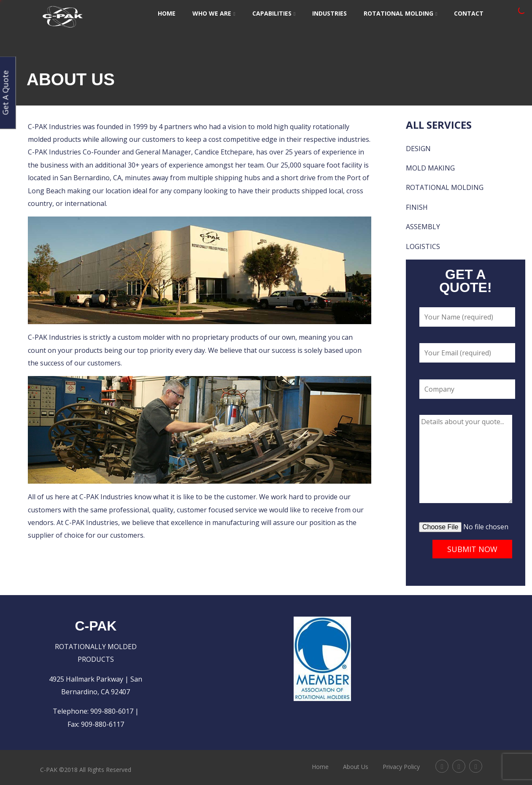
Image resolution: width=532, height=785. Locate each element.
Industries (329, 13)
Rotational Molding (400, 13)
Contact (469, 13)
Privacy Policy (401, 767)
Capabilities (274, 13)
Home (167, 13)
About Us (356, 767)
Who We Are (214, 13)
